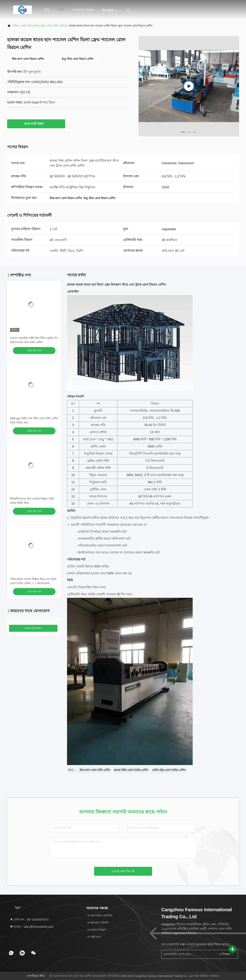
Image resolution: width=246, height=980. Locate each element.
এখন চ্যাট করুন (36, 124)
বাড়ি (47, 10)
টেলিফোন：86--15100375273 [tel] (29, 920)
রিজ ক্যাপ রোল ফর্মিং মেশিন (95, 770)
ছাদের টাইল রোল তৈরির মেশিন (131, 770)
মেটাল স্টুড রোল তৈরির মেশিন (169, 770)
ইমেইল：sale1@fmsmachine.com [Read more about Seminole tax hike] (32, 927)
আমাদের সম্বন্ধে (83, 10)
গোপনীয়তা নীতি (36, 976)
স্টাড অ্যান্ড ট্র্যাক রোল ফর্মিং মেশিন (47, 26)
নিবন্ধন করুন (227, 954)
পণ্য (61, 10)
